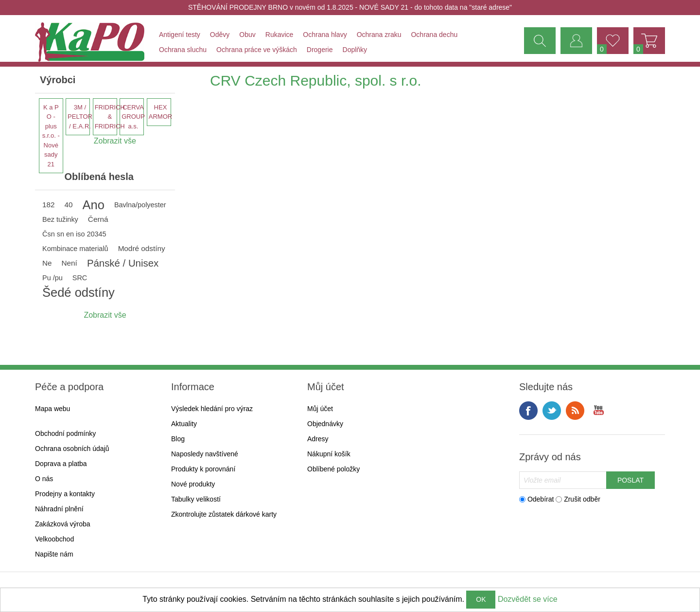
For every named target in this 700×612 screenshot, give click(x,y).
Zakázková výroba (63, 524)
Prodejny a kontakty (65, 494)
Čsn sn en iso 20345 (74, 234)
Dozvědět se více (528, 599)
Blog (178, 439)
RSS (575, 411)
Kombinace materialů (75, 249)
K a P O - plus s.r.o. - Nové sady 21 (51, 136)
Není (70, 263)
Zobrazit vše (105, 315)
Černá (98, 219)
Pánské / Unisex (123, 263)
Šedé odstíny (79, 292)
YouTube (598, 411)
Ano (94, 205)
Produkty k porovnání (203, 469)
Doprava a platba (61, 464)
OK (481, 599)
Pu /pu (52, 278)
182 (49, 205)
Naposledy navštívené (205, 454)
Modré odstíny (142, 248)
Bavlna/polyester (140, 205)
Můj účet (320, 409)
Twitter (552, 411)
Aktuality (184, 424)
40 (69, 205)
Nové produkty (193, 484)
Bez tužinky (60, 219)
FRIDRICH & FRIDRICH (110, 117)
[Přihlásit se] (563, 480)
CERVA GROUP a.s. (133, 117)
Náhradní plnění (59, 509)
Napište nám (54, 554)
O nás (44, 479)
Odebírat (541, 499)
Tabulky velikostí (196, 499)
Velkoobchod (54, 539)
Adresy (318, 439)
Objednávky (325, 424)
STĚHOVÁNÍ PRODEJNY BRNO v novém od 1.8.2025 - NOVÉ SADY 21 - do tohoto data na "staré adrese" (350, 7)
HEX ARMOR (160, 112)
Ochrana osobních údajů (72, 449)
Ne (47, 263)
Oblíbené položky (333, 469)
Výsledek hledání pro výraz (212, 409)
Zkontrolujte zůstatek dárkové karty (224, 514)
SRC (80, 278)
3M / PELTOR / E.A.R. (80, 117)
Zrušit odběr (582, 499)
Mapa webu (52, 409)
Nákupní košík (329, 454)
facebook (528, 411)
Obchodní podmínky (65, 433)
